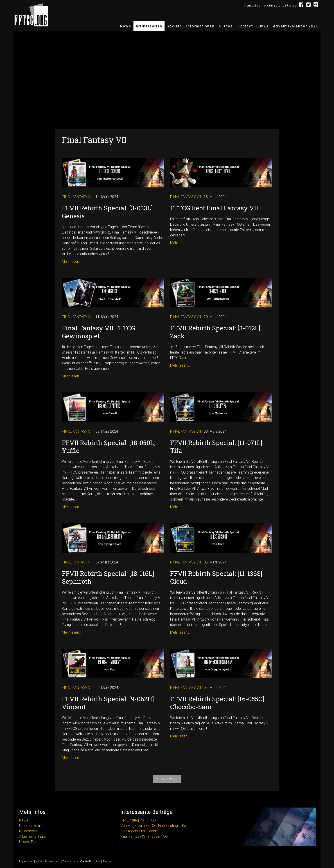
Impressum (26, 861)
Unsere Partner (31, 842)
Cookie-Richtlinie (90, 861)
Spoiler (174, 26)
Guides (226, 26)
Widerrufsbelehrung (48, 861)
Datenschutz (70, 861)
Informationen (200, 26)
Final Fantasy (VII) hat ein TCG (144, 836)
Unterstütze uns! (32, 826)
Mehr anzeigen (167, 779)
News (126, 26)
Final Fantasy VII (77, 197)
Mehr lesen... (72, 262)
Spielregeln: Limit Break (139, 831)
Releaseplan (29, 831)
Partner (292, 6)
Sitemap (107, 861)
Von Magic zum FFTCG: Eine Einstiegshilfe (153, 826)
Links (263, 26)
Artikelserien (149, 26)
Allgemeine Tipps (33, 836)
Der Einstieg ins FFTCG (138, 820)
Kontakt (250, 6)
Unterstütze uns (272, 6)
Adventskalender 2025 (296, 26)
